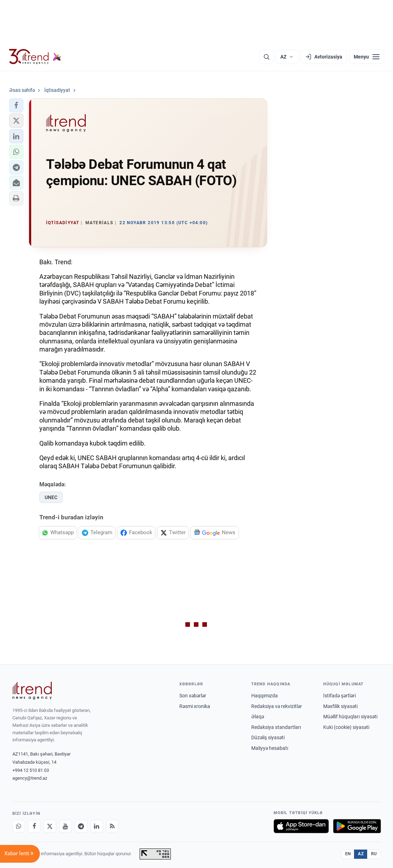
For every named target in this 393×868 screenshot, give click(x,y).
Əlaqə (258, 717)
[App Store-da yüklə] (301, 826)
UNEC (51, 497)
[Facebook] (34, 826)
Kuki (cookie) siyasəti (346, 727)
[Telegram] (81, 826)
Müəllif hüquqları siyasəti (350, 717)
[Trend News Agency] (32, 691)
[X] (50, 826)
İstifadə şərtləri (339, 696)
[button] (16, 105)
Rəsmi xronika (195, 706)
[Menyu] (367, 57)
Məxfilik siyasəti (340, 706)
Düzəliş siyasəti (268, 737)
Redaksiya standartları (276, 727)
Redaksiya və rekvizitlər (277, 706)
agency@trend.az (30, 778)
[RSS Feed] (112, 826)
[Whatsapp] (19, 826)
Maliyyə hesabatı (270, 748)
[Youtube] (66, 826)
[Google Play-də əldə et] (357, 826)
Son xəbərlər (193, 696)
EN (348, 854)
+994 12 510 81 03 (31, 770)
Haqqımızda (265, 696)
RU (374, 854)
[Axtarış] (266, 57)
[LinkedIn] (97, 826)
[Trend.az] (35, 57)
